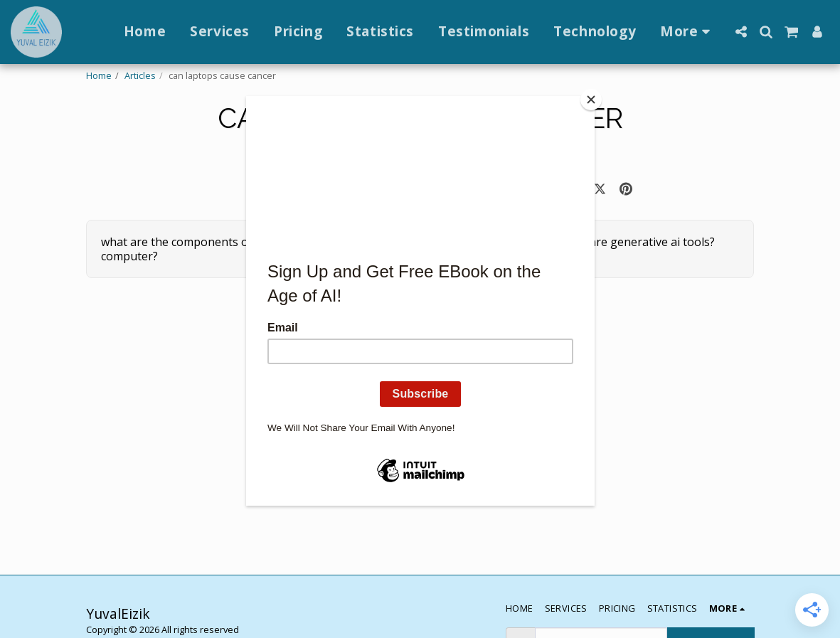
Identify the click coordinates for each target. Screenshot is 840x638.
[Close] (591, 100)
